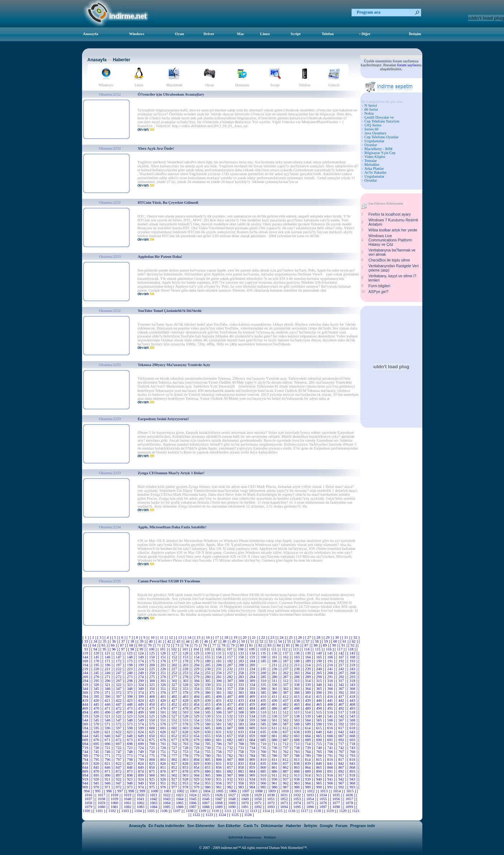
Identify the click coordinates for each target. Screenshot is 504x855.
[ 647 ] (119, 736)
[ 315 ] (319, 681)
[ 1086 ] (180, 807)
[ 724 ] (141, 748)
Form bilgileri (380, 286)
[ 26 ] (301, 637)
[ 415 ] (319, 697)
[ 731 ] (219, 748)
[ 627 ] (175, 732)
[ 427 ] (175, 700)
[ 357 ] (231, 689)
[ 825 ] (152, 763)
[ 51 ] (253, 641)
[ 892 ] (342, 771)
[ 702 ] (175, 744)
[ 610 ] (264, 728)
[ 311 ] (275, 681)
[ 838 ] (297, 763)
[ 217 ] (342, 665)
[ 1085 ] (167, 807)
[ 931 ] (219, 779)
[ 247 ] (119, 673)
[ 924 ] (141, 779)
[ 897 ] (119, 775)
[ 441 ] (330, 700)
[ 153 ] (186, 657)
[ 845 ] (97, 767)
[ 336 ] (275, 685)
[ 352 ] (175, 689)
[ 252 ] (175, 673)
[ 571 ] (108, 724)
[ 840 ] (319, 763)
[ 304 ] (197, 681)
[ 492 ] (342, 708)
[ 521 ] (108, 716)
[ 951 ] (164, 783)
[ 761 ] (275, 752)
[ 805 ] (208, 760)
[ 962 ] (286, 783)
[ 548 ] (130, 720)
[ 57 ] (308, 641)
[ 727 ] (175, 748)
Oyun (179, 34)
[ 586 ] (275, 724)
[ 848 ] (130, 767)
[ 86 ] (298, 645)
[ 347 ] (119, 689)
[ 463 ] (297, 704)
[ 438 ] (297, 700)
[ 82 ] (261, 645)
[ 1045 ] (193, 799)
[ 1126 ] (248, 815)
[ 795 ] (97, 760)
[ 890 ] (319, 771)
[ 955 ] (208, 783)
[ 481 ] (219, 708)
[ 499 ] (141, 712)
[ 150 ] (152, 657)
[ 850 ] (152, 767)
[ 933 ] (242, 779)
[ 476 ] (164, 708)
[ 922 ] (119, 779)
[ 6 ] (123, 637)
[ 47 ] (216, 641)
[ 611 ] (275, 728)
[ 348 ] (130, 689)
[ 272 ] (119, 677)
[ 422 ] (119, 700)
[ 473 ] (130, 708)
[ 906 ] (219, 775)
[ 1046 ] (206, 799)
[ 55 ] (289, 641)
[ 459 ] (253, 704)
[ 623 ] (130, 732)
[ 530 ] (208, 716)
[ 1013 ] (324, 791)
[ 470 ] (97, 708)
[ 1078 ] (350, 803)
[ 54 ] (280, 641)
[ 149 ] (141, 657)
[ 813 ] (297, 760)
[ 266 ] (330, 673)
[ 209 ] (253, 665)
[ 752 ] (175, 752)
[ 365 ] (319, 689)
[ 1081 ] (115, 807)
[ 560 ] (264, 720)
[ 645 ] (97, 736)
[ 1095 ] (297, 807)
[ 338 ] (297, 685)
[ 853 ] (186, 767)
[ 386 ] (275, 693)
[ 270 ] (97, 677)
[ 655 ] (208, 736)
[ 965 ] (319, 783)
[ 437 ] (286, 700)
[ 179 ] (197, 661)
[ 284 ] (253, 677)
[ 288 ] (297, 677)
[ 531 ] (219, 716)
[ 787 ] (286, 756)
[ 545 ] (97, 720)
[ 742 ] (342, 748)
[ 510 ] (264, 712)
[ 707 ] (231, 744)
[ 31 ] (347, 637)
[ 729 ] (197, 748)
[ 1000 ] (155, 791)
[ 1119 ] (331, 811)
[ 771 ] (108, 756)
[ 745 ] (97, 752)
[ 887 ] (286, 771)
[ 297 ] (119, 681)
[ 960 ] (264, 783)
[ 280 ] (208, 677)
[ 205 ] (208, 665)
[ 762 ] (286, 752)
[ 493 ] (353, 708)
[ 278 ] (186, 677)
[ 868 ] (353, 767)
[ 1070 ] (245, 803)
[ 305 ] (208, 681)
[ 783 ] (242, 756)
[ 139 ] (308, 653)
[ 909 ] (253, 775)
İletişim (415, 34)
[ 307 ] (231, 681)
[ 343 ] (353, 685)
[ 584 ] (253, 724)
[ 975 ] (152, 787)
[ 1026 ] (219, 795)
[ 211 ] (275, 665)
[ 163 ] (297, 657)
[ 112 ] (285, 649)
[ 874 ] (141, 771)
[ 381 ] (219, 693)
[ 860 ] (264, 767)
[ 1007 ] (246, 791)
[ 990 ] (319, 787)
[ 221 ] (108, 669)
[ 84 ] (279, 645)
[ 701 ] (164, 744)
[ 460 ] (264, 704)
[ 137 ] (286, 653)
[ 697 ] (119, 744)
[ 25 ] (291, 637)
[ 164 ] (308, 657)
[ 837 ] (286, 763)
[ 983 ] (242, 787)
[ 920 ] (97, 779)
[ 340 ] (319, 685)
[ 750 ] (152, 752)
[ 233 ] (242, 669)
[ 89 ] (325, 645)
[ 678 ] (186, 740)
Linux (265, 34)
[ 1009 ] (272, 791)
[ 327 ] (175, 685)
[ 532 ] (231, 716)
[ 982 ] (231, 787)
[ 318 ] (353, 681)
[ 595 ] (97, 728)
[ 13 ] (181, 637)
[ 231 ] (219, 669)
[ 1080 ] (102, 807)
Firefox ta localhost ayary (390, 214)
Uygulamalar (374, 141)
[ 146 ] (108, 657)
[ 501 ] (164, 712)
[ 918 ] (353, 775)
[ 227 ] (175, 669)
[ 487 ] (286, 708)
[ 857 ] (231, 767)
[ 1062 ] (141, 803)
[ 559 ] (253, 720)
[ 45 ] (197, 641)
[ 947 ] (119, 783)
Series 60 (371, 129)
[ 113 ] (296, 649)
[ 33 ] (87, 641)
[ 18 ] (227, 637)
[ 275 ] (152, 677)
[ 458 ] (242, 704)
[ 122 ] (119, 653)
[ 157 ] (231, 657)
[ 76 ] (206, 645)
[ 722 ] (119, 748)
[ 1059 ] (102, 803)
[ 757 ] (231, 752)
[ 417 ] (342, 697)
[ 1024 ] (193, 795)
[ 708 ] (242, 744)
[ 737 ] (286, 748)
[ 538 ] (297, 716)
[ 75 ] (196, 645)
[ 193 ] (353, 661)
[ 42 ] (170, 641)
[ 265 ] (319, 673)
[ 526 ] (164, 716)
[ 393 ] (353, 693)
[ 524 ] (141, 716)
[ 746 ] (108, 752)
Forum (342, 826)
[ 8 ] (137, 637)
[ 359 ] (253, 689)
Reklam (270, 837)
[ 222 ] (119, 669)
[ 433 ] (242, 700)
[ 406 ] (219, 697)
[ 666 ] (330, 736)
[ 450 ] (152, 704)
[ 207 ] (231, 665)
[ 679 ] (197, 740)
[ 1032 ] (297, 795)
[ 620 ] (97, 732)
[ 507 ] (231, 712)
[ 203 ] (186, 665)
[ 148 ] (130, 657)
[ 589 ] (308, 724)
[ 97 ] (124, 649)
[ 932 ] (231, 779)
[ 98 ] (133, 649)
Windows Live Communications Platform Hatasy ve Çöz (390, 240)
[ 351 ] (164, 689)
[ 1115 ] (279, 811)
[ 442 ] (342, 700)
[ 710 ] (264, 744)
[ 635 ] (264, 732)
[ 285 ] (264, 677)
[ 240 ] (319, 669)
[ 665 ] (319, 736)
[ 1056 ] (337, 799)
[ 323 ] (130, 685)
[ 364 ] (308, 689)
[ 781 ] (219, 756)
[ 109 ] (252, 649)
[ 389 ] (308, 693)
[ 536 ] (275, 716)
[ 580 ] (208, 724)
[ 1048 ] (232, 799)
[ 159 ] (253, 657)
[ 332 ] (231, 685)
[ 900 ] (152, 775)
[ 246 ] (108, 673)
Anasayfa (91, 34)
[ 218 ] (353, 665)
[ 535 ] (264, 716)
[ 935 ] (264, 779)
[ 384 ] (253, 693)
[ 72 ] (169, 645)
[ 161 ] (275, 657)
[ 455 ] (208, 704)
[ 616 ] (330, 728)
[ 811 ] (275, 760)
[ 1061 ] (128, 803)
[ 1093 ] (272, 807)
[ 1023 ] (180, 795)
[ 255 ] (208, 673)
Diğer (366, 34)
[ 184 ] (253, 661)
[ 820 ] (97, 763)
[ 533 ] (242, 716)
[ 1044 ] (180, 799)
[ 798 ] (130, 760)
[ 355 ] (208, 689)
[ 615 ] (319, 728)
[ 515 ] (319, 712)
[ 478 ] (186, 708)
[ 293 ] (353, 677)
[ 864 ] (308, 767)
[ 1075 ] (311, 803)
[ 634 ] (253, 732)
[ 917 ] (342, 775)
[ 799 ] (141, 760)
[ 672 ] (119, 740)
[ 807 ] (231, 760)
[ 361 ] (275, 689)
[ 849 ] (141, 767)
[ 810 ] (264, 760)
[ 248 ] (130, 673)
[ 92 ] (353, 645)
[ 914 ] (308, 775)
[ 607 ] (231, 728)
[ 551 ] (164, 720)
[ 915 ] (319, 775)
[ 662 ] (286, 736)
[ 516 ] (330, 712)
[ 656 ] (219, 736)
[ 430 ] (208, 700)
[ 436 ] (275, 700)
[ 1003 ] (194, 791)
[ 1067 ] (206, 803)
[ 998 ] (132, 791)
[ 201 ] (164, 665)
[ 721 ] (108, 748)
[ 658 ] (242, 736)
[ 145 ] (97, 657)
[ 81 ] (251, 645)
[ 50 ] (244, 641)
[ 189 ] (308, 661)
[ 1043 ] (167, 799)
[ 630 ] (208, 732)
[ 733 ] (242, 748)
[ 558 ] (242, 720)
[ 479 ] (197, 708)
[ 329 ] (197, 685)
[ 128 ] (186, 653)
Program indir (363, 826)
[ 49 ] (234, 641)
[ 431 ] (219, 700)
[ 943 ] (353, 779)
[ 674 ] (141, 740)
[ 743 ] (353, 748)
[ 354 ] (197, 689)
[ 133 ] (242, 653)
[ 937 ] (286, 779)
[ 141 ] (330, 653)
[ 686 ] (275, 740)
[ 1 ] (86, 637)
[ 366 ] (330, 689)
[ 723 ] (130, 748)
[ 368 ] (353, 689)
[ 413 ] (297, 697)
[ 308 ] (242, 681)
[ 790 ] (319, 756)
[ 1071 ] (258, 803)
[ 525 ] (152, 716)
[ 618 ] (353, 728)
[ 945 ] (97, 783)
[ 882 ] (231, 771)
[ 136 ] (275, 653)
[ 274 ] (141, 677)
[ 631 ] (219, 732)
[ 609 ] (253, 728)
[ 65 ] (104, 645)
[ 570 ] (97, 724)
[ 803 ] (186, 760)
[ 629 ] (197, 732)
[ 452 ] (175, 704)
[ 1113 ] (254, 811)
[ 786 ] (275, 756)
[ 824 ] (141, 763)
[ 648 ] (130, 736)
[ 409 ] (253, 697)
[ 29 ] (328, 637)
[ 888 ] (297, 771)
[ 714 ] (308, 744)
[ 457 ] (231, 704)
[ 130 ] (208, 653)
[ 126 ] (164, 653)
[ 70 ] (150, 645)
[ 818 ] (353, 760)
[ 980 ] (208, 787)
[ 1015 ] (350, 791)
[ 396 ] (108, 697)
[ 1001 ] (168, 791)
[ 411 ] (275, 697)
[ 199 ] (141, 665)
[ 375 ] (152, 693)
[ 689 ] (308, 740)
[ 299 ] (141, 681)
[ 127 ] (175, 653)
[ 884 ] (253, 771)
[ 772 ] (119, 756)
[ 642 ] (342, 732)
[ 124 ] (141, 653)
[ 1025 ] (206, 795)
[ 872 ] (119, 771)
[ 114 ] (307, 649)
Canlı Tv (251, 826)
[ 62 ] (354, 641)
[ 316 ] (330, 681)
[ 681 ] (219, 740)
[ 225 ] (152, 669)
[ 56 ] (299, 641)
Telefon (328, 34)
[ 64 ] (95, 645)
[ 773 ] (130, 756)
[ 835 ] (264, 763)
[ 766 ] (330, 752)
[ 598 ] (130, 728)
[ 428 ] (186, 700)
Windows (136, 34)
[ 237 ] (286, 669)
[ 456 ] (219, 704)
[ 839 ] (308, 763)
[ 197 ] (119, 665)
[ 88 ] (316, 645)
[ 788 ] (297, 756)
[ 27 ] (310, 637)
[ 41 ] (160, 641)
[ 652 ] (175, 736)
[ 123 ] (130, 653)
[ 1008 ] (259, 791)
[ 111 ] (274, 649)
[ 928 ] (186, 779)
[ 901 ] (164, 775)
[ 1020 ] (141, 795)
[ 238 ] (297, 669)
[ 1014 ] (337, 791)
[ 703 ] (186, 744)
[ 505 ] (208, 712)
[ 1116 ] (292, 811)
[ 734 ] (253, 748)
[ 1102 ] (112, 811)
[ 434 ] (253, 700)
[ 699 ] (141, 744)
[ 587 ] (286, 724)
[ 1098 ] (337, 807)
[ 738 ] (297, 748)
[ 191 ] (330, 661)
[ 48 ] (225, 641)
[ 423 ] (130, 700)
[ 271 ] (108, 677)
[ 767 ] (342, 752)
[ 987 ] (286, 787)
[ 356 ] (219, 689)
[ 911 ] (275, 775)
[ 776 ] (164, 756)
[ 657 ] (231, 736)
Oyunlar (371, 145)
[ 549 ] (141, 720)
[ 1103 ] (125, 811)
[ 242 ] (342, 669)
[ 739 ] (308, 748)
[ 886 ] (275, 771)
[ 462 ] (286, 704)
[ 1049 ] (245, 799)
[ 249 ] (141, 673)
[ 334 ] (253, 685)
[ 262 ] (286, 673)
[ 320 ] (97, 685)
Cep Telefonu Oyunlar (381, 137)
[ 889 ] (308, 771)
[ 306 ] (219, 681)
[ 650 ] (152, 736)
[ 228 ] (186, 669)
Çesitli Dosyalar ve (379, 117)
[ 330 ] (208, 685)
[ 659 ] (253, 736)
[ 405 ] (208, 697)
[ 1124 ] (222, 815)
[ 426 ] (164, 700)
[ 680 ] (208, 740)
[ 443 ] (353, 700)
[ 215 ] (319, 665)
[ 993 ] (353, 787)
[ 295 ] (97, 681)
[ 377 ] (175, 693)
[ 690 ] (319, 740)
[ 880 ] (208, 771)
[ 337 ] (286, 685)
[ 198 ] (130, 665)
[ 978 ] (186, 787)
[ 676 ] (164, 740)
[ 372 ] (119, 693)
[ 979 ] (197, 787)
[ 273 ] (130, 677)
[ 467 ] (342, 704)
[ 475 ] (152, 708)
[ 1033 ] (311, 795)
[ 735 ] (264, 748)
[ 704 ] (197, 744)
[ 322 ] (119, 685)
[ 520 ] (97, 716)
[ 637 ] (286, 732)
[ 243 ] (353, 669)
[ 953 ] (186, 783)
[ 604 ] (197, 728)
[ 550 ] (152, 720)
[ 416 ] (330, 697)
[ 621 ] (108, 732)
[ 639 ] (308, 732)
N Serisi (371, 105)
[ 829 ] (197, 763)
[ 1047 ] (219, 799)
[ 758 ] (242, 752)
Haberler (122, 60)
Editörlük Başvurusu (245, 837)
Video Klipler (375, 157)
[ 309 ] (253, 681)
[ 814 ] (308, 760)
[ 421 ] (108, 700)
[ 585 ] (264, 724)
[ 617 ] (342, 728)
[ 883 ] (242, 771)
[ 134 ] (253, 653)
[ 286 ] (275, 677)
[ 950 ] (152, 783)
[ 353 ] (186, 689)
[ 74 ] (187, 645)
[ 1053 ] (297, 799)
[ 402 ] (175, 697)
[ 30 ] (337, 637)
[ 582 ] (231, 724)
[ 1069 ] (232, 803)
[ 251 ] (164, 673)
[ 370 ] (97, 693)
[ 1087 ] (193, 807)
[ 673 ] (130, 740)
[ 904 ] (197, 775)
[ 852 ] (175, 767)
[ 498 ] (130, 712)
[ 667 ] (342, 736)
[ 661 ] (275, 736)
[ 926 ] (164, 779)
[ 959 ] (253, 783)
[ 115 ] (318, 649)
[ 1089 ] (219, 807)
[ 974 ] (141, 787)
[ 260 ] (264, 673)
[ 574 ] (141, 724)
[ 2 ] (93, 637)
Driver (209, 34)
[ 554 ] (197, 720)
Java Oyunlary (375, 133)
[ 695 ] (97, 744)
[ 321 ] (108, 685)
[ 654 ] (197, 736)
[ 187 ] (286, 661)
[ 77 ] (215, 645)
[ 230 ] (208, 669)
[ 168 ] (353, 657)
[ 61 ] (345, 641)
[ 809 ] (253, 760)
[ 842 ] (342, 763)
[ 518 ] (353, 712)
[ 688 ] (297, 740)
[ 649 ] (141, 736)
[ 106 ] (219, 649)
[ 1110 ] (216, 811)
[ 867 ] (342, 767)
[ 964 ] (308, 783)
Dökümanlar (272, 826)
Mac (241, 34)
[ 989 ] (308, 787)
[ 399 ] (141, 697)
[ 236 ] (275, 669)
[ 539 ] (308, 716)
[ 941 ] (330, 779)
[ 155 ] (208, 657)
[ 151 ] (164, 657)
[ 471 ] (108, 708)
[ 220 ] (97, 669)
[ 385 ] (264, 693)
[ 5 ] (115, 637)
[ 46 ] (207, 641)
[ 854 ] (197, 767)
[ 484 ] (253, 708)
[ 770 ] (97, 756)
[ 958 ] (242, 783)
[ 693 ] (353, 740)
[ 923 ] (130, 779)
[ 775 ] (152, 756)
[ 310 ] (264, 681)
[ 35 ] (105, 641)
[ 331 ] (219, 685)
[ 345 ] (97, 689)
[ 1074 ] (297, 803)
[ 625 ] (152, 732)
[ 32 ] (355, 637)
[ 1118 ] (318, 811)
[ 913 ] (297, 775)
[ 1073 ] (284, 803)
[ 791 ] (330, 756)
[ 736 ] (275, 748)
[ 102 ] (174, 649)
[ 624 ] (141, 732)
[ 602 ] (175, 728)
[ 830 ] (208, 763)
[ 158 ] (242, 657)
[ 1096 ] (311, 807)
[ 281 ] (219, 677)
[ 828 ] (186, 763)
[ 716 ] (330, 744)
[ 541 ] (330, 716)
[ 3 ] (101, 637)
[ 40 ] (151, 641)
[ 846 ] (108, 767)
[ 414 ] (308, 697)
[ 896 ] (108, 775)
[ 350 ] (152, 689)
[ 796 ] (108, 760)
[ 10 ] (153, 637)
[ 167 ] (342, 657)
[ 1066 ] (193, 803)
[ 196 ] (108, 665)
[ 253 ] (186, 673)
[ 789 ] (308, 756)
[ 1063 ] (154, 803)
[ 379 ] (197, 693)
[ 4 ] (108, 637)
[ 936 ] (275, 779)
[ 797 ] (119, 760)
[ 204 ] (197, 665)
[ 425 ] (152, 700)
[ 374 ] (141, 693)
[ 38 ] (133, 641)
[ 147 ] (119, 657)
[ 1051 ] (272, 799)
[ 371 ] (108, 693)
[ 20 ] (245, 637)
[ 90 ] (335, 645)
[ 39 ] (142, 641)
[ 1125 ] (235, 815)
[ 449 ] (141, 704)
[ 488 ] (297, 708)
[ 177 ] (175, 661)
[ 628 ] (186, 732)
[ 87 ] (307, 645)
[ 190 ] (319, 661)
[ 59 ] (326, 641)
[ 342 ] (342, 685)
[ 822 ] (119, 763)
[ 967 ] (342, 783)
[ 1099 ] (350, 807)
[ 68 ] (132, 645)
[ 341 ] (330, 685)
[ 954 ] (197, 783)
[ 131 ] (219, 653)
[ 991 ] (330, 787)
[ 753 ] (186, 752)
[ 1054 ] (311, 799)
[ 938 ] (297, 779)
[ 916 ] (330, 775)
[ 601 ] (164, 728)
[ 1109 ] (203, 811)
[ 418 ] (353, 697)
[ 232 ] (231, 669)
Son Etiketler (229, 826)
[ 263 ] (297, 673)
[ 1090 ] (232, 807)
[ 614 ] (308, 728)
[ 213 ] (297, 665)
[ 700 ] (152, 744)
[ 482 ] (231, 708)
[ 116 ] (329, 649)
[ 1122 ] (197, 815)
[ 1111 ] (228, 811)
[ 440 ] (319, 700)
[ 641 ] (330, 732)
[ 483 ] (242, 708)
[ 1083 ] (141, 807)
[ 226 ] (164, 669)
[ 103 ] (185, 649)
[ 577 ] (175, 724)
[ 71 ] (159, 645)
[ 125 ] (152, 653)
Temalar (371, 161)
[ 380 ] (208, 693)
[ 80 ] (243, 645)
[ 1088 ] (206, 807)
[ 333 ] (242, 685)
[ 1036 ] (350, 795)
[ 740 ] (319, 748)
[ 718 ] (353, 744)
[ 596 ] (108, 728)
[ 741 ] (330, 748)
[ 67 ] (123, 645)
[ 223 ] (130, 669)
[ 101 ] (163, 649)
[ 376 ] (164, 693)
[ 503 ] (186, 712)
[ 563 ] (297, 720)
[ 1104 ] (138, 811)
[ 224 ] (141, 669)
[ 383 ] (242, 693)
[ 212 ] (286, 665)
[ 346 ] (108, 689)
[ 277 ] (175, 677)
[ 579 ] (197, 724)
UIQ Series (373, 125)
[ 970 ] (97, 787)
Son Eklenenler (201, 826)
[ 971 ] (108, 787)
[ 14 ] (190, 637)
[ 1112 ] (241, 811)
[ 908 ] (242, 775)
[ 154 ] (197, 657)
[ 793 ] (353, 756)
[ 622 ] (119, 732)
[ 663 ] (297, 736)
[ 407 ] (231, 697)
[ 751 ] (164, 752)
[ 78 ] (224, 645)
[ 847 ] (119, 767)
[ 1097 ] (323, 807)
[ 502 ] (175, 712)
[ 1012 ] (311, 791)
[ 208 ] (242, 665)
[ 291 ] (330, 677)
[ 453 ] (186, 704)
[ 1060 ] (115, 803)
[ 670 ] (97, 740)
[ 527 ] (175, 716)
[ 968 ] (353, 783)
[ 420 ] (97, 700)
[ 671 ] (108, 740)
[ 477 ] (175, 708)
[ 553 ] (186, 720)
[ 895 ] (97, 775)
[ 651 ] (164, 736)
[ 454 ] (197, 704)
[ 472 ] (119, 708)
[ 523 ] (130, 716)
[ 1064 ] (167, 803)
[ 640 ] (319, 732)
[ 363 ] (297, 689)
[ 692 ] (342, 740)
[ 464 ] (308, 704)
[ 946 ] (108, 783)
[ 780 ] (208, 756)
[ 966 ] (330, 783)
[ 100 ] (152, 649)
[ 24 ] (282, 637)
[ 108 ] (241, 649)
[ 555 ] (208, 720)
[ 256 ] (219, 673)
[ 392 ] (342, 693)
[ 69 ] (141, 645)
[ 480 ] (208, 708)
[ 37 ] (124, 641)
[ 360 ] (264, 689)
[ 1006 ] (233, 791)
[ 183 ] (242, 661)
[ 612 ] (286, 728)
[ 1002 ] (181, 791)
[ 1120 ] (343, 811)
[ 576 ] (164, 724)
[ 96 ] (114, 649)
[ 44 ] (188, 641)
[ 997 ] (121, 791)
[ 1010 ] (285, 791)
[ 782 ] (231, 756)
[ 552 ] (175, 720)
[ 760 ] (264, 752)
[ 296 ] (108, 681)
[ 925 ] (152, 779)
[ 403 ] (186, 697)
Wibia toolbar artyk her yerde (393, 230)
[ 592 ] (342, 724)
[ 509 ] (253, 712)
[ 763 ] (297, 752)
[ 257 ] (231, 673)
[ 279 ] (197, 677)
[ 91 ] (344, 645)
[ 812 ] (286, 760)
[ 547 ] (119, 720)
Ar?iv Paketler (375, 172)
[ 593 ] (353, 724)
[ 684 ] (253, 740)
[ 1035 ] (337, 795)
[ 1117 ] (305, 811)
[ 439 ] (308, 700)
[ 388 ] (297, 693)
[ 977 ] (175, 787)
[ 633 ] (242, 732)
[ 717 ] (342, 744)
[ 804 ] (197, 760)
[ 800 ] (152, 760)
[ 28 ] (319, 637)
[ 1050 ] (258, 799)
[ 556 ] (219, 720)
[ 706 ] (219, 744)
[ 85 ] (288, 645)
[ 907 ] (231, 775)
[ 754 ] (197, 752)
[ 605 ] (208, 728)
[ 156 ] (219, 657)
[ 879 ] (197, 771)
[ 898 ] (130, 775)
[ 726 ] (164, 748)
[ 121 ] (108, 653)
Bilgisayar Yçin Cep (380, 153)
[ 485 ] (264, 708)
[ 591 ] (330, 724)
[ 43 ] (179, 641)
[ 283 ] (242, 677)
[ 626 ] (164, 732)
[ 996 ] (109, 791)
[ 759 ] (253, 752)
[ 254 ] (197, 673)
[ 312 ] (286, 681)
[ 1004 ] (207, 791)
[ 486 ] (275, 708)
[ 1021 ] (154, 795)
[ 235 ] (264, 669)
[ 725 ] (152, 748)
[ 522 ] (119, 716)
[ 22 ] (264, 637)
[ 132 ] (230, 653)
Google (327, 826)
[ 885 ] (264, 771)
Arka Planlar (374, 169)
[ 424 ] (141, 700)
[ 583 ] (242, 724)
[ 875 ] (152, 771)
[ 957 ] (231, 783)
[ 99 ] (142, 649)
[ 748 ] (130, 752)
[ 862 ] (286, 767)
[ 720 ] (97, 748)
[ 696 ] (108, 744)
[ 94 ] (96, 649)
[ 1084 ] (154, 807)
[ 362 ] (286, 689)
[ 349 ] (141, 689)
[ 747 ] (119, 752)
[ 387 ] (286, 693)
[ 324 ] (141, 685)
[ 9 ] (145, 637)
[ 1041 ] (141, 799)
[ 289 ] (308, 677)
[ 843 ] (353, 763)
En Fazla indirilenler (167, 826)
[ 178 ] (186, 661)
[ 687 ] (286, 740)
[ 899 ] (141, 775)
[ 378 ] (186, 693)
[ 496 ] (108, 712)
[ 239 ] (308, 669)
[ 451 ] (164, 704)
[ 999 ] (143, 791)
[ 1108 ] (190, 811)
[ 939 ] (308, 779)
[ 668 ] (353, 736)
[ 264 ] (308, 673)
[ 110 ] (263, 649)
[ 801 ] (164, 760)
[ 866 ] (330, 767)
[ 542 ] (342, 716)
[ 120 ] (97, 653)
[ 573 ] (130, 724)
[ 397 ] (119, 697)
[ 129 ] (197, 653)
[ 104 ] (196, 649)
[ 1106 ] (164, 811)
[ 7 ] (130, 637)
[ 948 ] (130, 783)
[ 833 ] (242, 763)
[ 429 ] (197, 700)
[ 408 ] (242, 697)
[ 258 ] (242, 673)
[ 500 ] (152, 712)
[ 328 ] (186, 685)
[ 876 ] (164, 771)
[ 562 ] (286, 720)
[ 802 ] (175, 760)
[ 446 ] (108, 704)
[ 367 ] (342, 689)
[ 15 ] (199, 637)
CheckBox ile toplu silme (389, 260)
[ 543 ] (353, 716)
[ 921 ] (108, 779)
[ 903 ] (186, 775)
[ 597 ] (119, 728)
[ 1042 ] (154, 799)
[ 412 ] (286, 697)
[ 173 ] (130, 661)
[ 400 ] (152, 697)
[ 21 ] (254, 637)
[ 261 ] (275, 673)
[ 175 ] (152, 661)
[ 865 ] (319, 767)
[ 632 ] (231, 732)
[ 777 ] (175, 756)
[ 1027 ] (232, 795)
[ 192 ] (342, 661)
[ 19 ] (236, 637)
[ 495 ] (97, 712)
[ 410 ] (264, 697)
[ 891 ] (330, 771)
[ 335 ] (264, 685)
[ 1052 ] (284, 799)
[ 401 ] (164, 697)
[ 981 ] (219, 787)
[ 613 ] (297, 728)
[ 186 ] (275, 661)
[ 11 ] (162, 637)
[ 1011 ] (298, 791)
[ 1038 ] (102, 799)
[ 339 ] (308, 685)
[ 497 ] (119, 712)
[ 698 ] (130, 744)
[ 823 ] (130, 763)
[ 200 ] (152, 665)
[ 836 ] (275, 763)
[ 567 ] (342, 720)
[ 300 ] (152, 681)
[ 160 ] (264, 657)
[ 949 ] (141, 783)
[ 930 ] (208, 779)
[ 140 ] (319, 653)
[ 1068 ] (219, 803)
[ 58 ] (317, 641)
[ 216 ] (330, 665)
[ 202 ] (175, 665)
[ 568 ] (353, 720)
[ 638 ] (297, 732)
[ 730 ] (208, 748)
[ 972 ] (119, 787)
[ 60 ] (336, 641)
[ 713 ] (297, 744)
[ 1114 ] (267, 811)
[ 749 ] (141, 752)
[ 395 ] (97, 697)
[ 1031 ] (284, 795)
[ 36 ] (114, 641)
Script (296, 34)
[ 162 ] (286, 657)
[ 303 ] (186, 681)
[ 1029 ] (258, 795)
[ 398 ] (130, 697)
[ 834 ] (253, 763)
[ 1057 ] (350, 799)
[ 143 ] (353, 653)
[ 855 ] (208, 767)
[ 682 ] (231, 740)
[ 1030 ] (272, 795)
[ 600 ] (152, 728)
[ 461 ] (275, 704)
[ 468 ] (353, 704)
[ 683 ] (242, 740)
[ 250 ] (152, 673)
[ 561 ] (275, 720)
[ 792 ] (342, 756)
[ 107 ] (230, 649)
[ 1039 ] (115, 799)
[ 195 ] (97, 665)
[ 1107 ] (177, 811)
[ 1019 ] (128, 795)
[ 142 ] (342, 653)
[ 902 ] (175, 775)
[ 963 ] (297, 783)
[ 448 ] (130, 704)
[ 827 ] (175, 763)
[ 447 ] (119, 704)
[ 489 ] (308, 708)
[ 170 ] (97, 661)
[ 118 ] (351, 649)
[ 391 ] (330, 693)
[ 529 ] (197, 716)
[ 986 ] (275, 787)
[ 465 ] (319, 704)
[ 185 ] (264, 661)
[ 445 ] (97, 704)
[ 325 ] (152, 685)
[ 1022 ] (167, 795)
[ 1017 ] (102, 795)
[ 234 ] (253, 669)
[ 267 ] (342, 673)
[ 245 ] (97, 673)
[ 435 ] (264, 700)
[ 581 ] (219, 724)
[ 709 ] (253, 744)
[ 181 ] (219, 661)
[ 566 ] (330, 720)
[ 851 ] (164, 767)
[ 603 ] (186, 728)
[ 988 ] (297, 787)
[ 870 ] (97, 771)
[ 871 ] (108, 771)
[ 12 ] (171, 637)
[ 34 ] (96, 641)
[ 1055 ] (323, 799)
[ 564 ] (308, 720)
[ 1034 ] (323, 795)
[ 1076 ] (323, 803)
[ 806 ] (219, 760)
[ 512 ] (286, 712)
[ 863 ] (297, 767)
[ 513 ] (297, 712)
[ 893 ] (353, 771)
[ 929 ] (197, 779)
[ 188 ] (297, 661)
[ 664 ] (308, 736)
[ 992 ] (342, 787)
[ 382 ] (231, 693)
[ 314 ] (308, 681)
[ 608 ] (242, 728)
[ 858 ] (242, 767)
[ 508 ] (242, 712)
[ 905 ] (208, 775)
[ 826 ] (164, 763)
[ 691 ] (330, 740)
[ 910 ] (264, 775)
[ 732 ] (231, 748)
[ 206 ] (219, 665)
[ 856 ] (219, 767)
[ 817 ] (342, 760)
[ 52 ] (262, 641)
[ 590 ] (319, 724)
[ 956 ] (219, 783)
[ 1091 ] (245, 807)
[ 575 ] (152, 724)
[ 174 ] (141, 661)
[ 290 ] (319, 677)
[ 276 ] (164, 677)
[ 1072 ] (272, 803)
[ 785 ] (264, 756)
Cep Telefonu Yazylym (382, 121)
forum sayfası (408, 65)
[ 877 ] (175, 771)
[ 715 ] (319, 744)
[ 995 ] (98, 791)
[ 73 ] (178, 645)
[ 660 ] (264, 736)
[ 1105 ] (151, 811)
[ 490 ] (319, 708)
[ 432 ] (231, 700)
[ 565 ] (319, 720)
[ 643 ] (353, 732)
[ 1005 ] (220, 791)
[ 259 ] (253, 673)
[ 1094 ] (284, 807)
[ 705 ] (208, 744)
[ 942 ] (342, 779)
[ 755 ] (208, 752)
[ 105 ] (208, 649)
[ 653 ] (186, 736)
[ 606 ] (219, 728)
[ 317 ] (342, 681)
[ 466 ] (330, 704)
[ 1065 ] (180, 803)
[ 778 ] (186, 756)
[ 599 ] (141, 728)
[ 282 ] (231, 677)
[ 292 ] (342, 677)
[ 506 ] (219, 712)
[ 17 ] (217, 637)
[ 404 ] (197, 697)
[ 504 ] (197, 712)
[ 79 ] (233, 645)
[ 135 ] (264, 653)
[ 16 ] (208, 637)
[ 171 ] (108, 661)
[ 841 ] (330, 763)
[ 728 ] (186, 748)
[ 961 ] (275, 783)
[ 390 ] (319, 693)
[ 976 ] (164, 787)
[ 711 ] (275, 744)
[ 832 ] (231, 763)
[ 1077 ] (337, 803)
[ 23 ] (273, 637)
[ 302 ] (175, 681)
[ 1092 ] (258, 807)
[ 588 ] (297, 724)
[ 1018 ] (115, 795)
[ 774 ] (141, 756)
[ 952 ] (175, 783)
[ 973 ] (130, 787)
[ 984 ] (253, 787)
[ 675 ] (152, 740)
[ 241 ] (330, 669)
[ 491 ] (330, 708)
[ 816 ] (330, 760)
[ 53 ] (271, 641)
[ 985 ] (264, 787)
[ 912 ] (286, 775)
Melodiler (372, 165)
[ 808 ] (242, 760)
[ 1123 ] (210, 815)
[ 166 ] (330, 657)
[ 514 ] (308, 712)
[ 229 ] (197, 669)
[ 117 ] (340, 649)
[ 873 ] (130, 771)
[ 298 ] (130, 681)
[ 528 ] (186, 716)
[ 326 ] (164, 685)
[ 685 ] (264, 740)
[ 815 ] (319, 760)
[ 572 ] (119, 724)
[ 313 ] (297, 681)
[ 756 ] (219, 752)
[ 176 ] (164, 661)
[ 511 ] (275, 712)
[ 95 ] (105, 649)
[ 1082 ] (128, 807)
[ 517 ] (342, 712)
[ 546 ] (108, 720)
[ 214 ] (308, 665)
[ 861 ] (275, 767)
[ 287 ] (286, 677)
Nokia (369, 113)
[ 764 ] (308, 752)
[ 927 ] (175, 779)
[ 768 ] (353, 752)
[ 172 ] (119, 661)
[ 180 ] (208, 661)
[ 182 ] (231, 661)
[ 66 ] (113, 645)
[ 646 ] (108, 736)
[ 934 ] (253, 779)
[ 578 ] (186, 724)
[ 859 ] (253, 767)
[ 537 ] (286, 716)
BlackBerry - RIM (378, 149)
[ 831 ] (219, 763)
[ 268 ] (353, 673)
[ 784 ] (253, 756)
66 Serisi (371, 109)
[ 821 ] (108, 763)
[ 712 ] (286, 744)
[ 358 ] (242, 689)
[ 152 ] (175, 657)
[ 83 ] (270, 645)
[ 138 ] (297, 653)
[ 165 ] (319, 657)
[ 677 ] (175, 740)
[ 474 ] (141, 708)
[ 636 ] (275, 732)
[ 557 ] (231, 720)
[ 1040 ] (128, 799)
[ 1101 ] (100, 811)
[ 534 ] (253, 716)
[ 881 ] (219, 771)
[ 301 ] (164, 681)
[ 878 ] (186, 771)
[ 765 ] (319, 752)
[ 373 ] (130, 693)
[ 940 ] (319, 779)
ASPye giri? (379, 292)
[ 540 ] (319, 716)
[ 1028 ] (245, 795)
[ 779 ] (197, 756)
